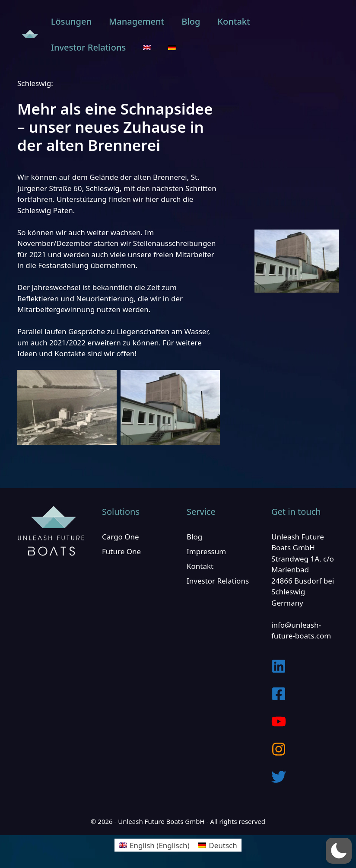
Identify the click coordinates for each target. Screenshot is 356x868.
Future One (121, 551)
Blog (191, 21)
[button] (339, 851)
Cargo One (121, 537)
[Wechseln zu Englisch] (147, 48)
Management (137, 21)
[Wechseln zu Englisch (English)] (154, 845)
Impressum (206, 551)
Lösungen (71, 21)
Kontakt (234, 21)
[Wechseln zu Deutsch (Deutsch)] (218, 845)
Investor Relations (88, 47)
